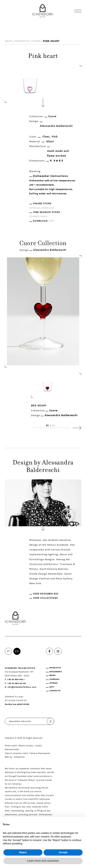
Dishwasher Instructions (51, 176)
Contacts (55, 691)
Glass (50, 141)
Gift (52, 687)
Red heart (39, 406)
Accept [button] (63, 852)
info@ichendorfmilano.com (22, 687)
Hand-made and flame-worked (58, 153)
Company (55, 679)
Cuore (36, 41)
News (53, 675)
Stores (54, 683)
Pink (55, 137)
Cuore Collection (43, 244)
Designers (56, 672)
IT (8, 651)
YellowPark (19, 757)
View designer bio (46, 594)
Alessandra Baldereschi (56, 126)
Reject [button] (23, 852)
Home (9, 41)
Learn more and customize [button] (43, 861)
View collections (45, 598)
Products (22, 41)
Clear (46, 137)
